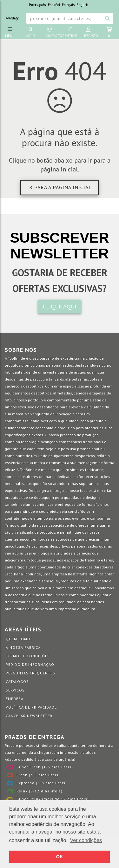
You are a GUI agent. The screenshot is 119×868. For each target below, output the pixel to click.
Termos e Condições (28, 656)
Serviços (15, 690)
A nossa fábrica (23, 647)
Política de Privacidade (31, 707)
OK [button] (60, 857)
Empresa (15, 699)
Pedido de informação (30, 664)
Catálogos (17, 682)
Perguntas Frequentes (30, 673)
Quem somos (19, 639)
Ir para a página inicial (60, 187)
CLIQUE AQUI (60, 306)
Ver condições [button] (86, 840)
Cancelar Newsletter (29, 716)
